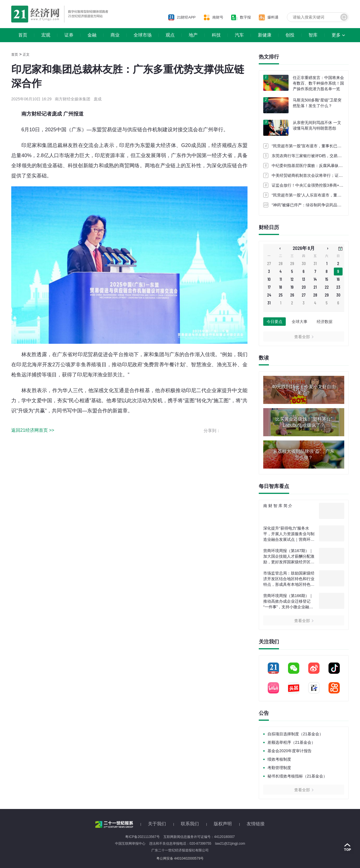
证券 (69, 35)
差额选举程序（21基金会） (291, 742)
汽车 (239, 35)
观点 (170, 35)
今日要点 (274, 322)
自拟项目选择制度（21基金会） (295, 734)
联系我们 (190, 824)
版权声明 (223, 824)
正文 (26, 55)
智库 (313, 35)
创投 (290, 35)
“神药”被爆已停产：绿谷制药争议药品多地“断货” (314, 205)
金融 (92, 35)
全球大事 (300, 322)
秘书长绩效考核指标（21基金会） (297, 776)
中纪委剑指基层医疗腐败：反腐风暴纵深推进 (311, 166)
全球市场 (143, 35)
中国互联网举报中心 (130, 844)
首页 (23, 35)
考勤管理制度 (279, 768)
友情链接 (256, 824)
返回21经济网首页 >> (33, 430)
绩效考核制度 (279, 759)
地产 (193, 35)
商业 (115, 35)
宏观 (46, 35)
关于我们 (157, 824)
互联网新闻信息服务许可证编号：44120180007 (199, 837)
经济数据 (325, 322)
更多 (336, 35)
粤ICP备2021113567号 (142, 837)
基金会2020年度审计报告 (290, 751)
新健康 (265, 35)
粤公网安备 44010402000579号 (180, 858)
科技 (216, 35)
